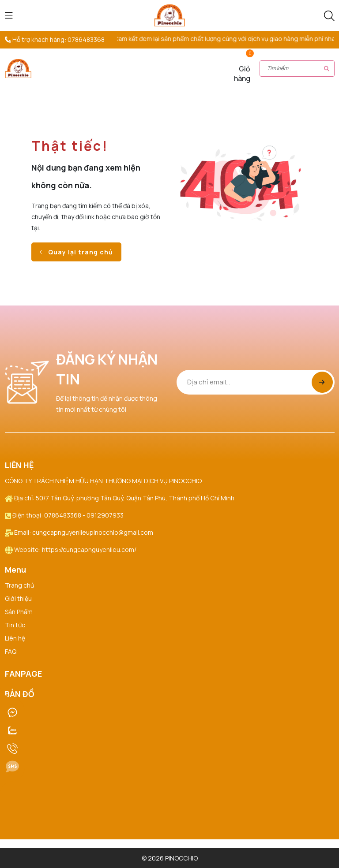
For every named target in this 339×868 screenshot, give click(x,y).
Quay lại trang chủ (76, 252)
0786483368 (86, 39)
